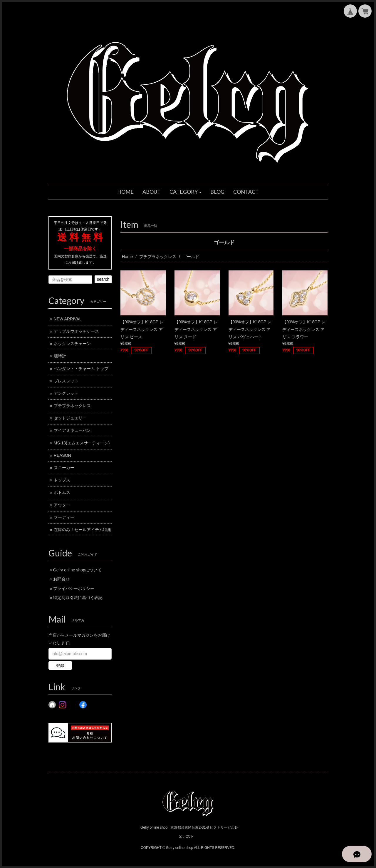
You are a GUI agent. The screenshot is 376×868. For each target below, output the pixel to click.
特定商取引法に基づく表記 (78, 598)
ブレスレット (66, 381)
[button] (186, 192)
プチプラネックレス (158, 257)
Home (127, 257)
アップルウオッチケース (76, 331)
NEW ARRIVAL (68, 319)
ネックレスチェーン (72, 344)
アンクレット (66, 393)
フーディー (64, 517)
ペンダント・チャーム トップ (81, 369)
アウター (62, 505)
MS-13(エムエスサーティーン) (82, 443)
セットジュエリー (70, 418)
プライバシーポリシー (74, 588)
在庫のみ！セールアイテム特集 (83, 530)
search (103, 279)
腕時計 (60, 356)
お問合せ (61, 579)
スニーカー (64, 468)
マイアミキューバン (72, 430)
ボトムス (62, 492)
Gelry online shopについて (77, 570)
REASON (62, 455)
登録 (60, 665)
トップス (62, 480)
